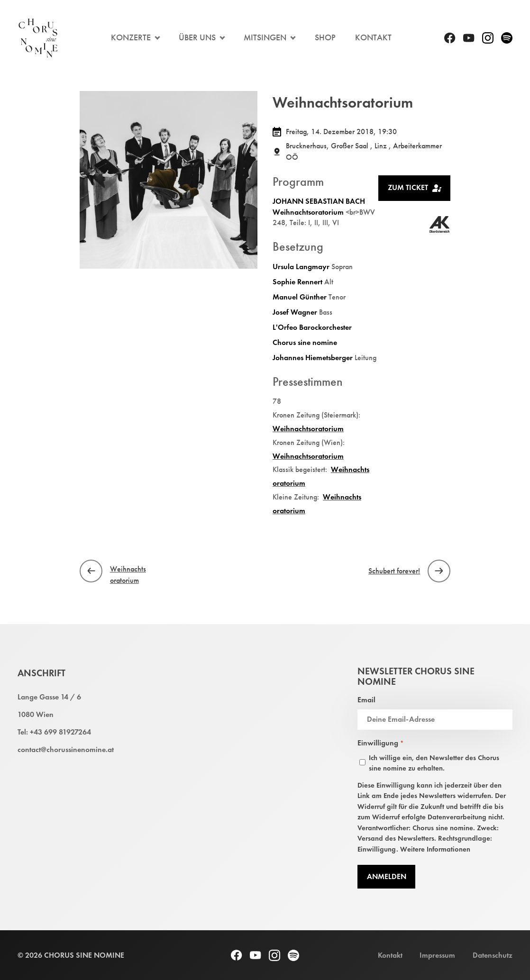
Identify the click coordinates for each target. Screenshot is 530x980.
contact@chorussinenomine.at (66, 749)
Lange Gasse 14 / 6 (49, 697)
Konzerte (131, 38)
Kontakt (373, 38)
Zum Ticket (415, 187)
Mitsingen (265, 38)
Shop (325, 38)
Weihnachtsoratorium (128, 575)
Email (366, 700)
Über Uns (197, 38)
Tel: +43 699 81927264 (54, 732)
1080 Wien (36, 714)
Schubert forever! (394, 571)
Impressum (437, 955)
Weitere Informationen (435, 849)
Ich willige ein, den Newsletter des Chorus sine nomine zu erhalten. (434, 763)
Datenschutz (493, 955)
